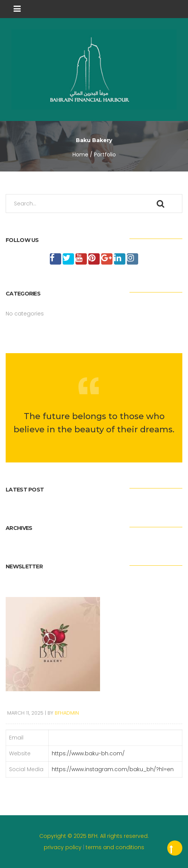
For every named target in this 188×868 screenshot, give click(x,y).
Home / (82, 155)
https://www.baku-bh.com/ (88, 753)
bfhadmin (67, 713)
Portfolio (105, 155)
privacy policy (63, 847)
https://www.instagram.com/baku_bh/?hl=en (113, 769)
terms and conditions (115, 847)
